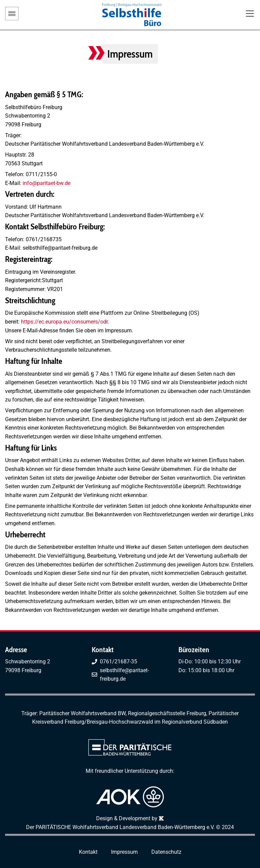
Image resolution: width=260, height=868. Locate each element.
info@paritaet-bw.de (46, 183)
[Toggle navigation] (250, 14)
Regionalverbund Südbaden (195, 722)
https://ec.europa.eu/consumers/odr (64, 322)
